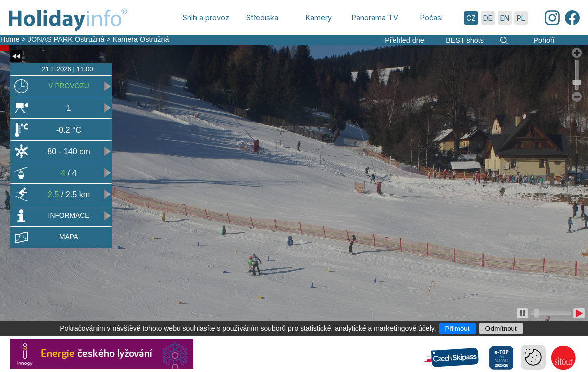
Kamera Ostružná (141, 39)
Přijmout (458, 329)
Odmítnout (501, 329)
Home (10, 39)
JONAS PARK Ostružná (66, 39)
